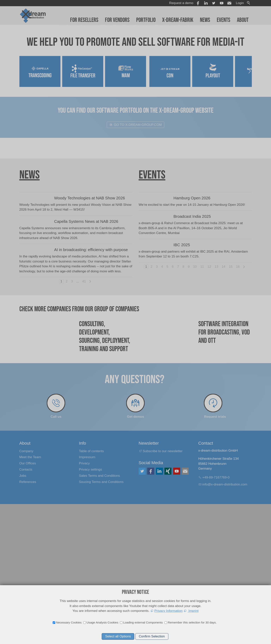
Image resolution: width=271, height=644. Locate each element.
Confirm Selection (152, 636)
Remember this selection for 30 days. (192, 622)
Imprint (193, 611)
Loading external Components (143, 622)
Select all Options (118, 636)
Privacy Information (169, 611)
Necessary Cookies (69, 622)
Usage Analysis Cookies (102, 622)
